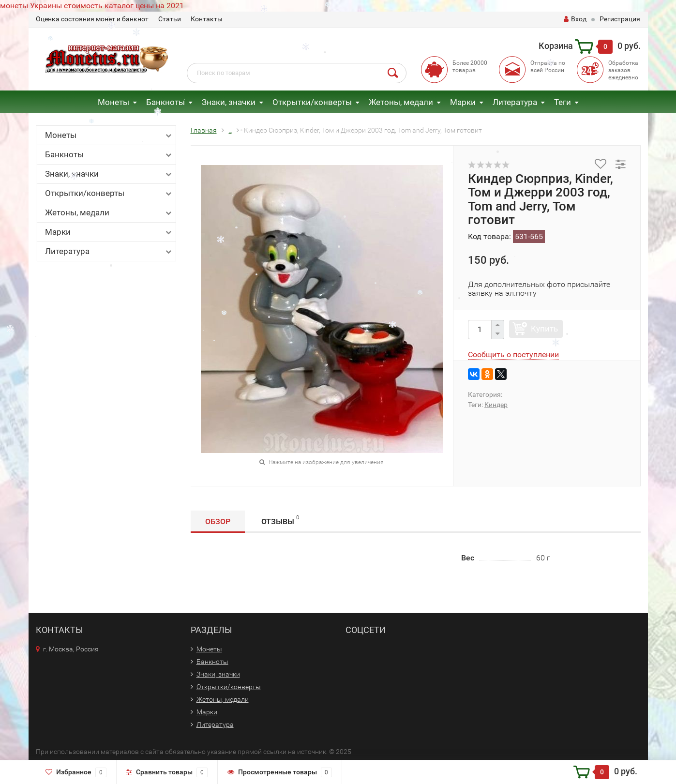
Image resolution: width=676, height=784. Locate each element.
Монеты (113, 102)
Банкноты (165, 102)
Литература (515, 102)
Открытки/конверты (312, 102)
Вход (575, 19)
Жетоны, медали (401, 102)
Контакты (207, 19)
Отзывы (280, 520)
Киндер (496, 405)
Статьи (170, 19)
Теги (563, 102)
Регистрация (620, 19)
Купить (544, 329)
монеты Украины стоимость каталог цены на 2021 (92, 6)
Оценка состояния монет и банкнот (92, 19)
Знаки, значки (229, 102)
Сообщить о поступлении (513, 354)
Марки (463, 102)
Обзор (218, 521)
